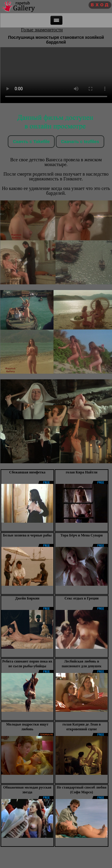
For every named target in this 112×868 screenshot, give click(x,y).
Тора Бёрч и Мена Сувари (81, 535)
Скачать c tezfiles (80, 141)
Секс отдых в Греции (82, 598)
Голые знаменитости (42, 30)
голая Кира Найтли (82, 472)
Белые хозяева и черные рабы (27, 535)
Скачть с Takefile (31, 141)
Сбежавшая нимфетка (27, 472)
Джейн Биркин (27, 598)
